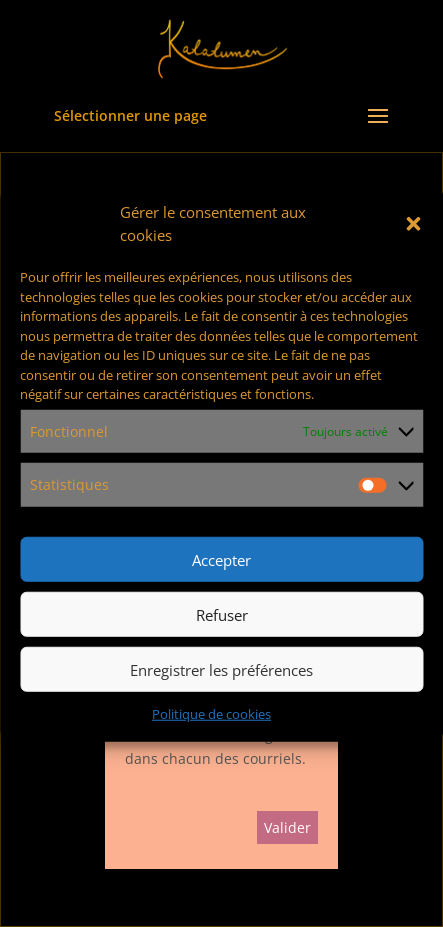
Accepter (221, 559)
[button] (413, 224)
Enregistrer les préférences (221, 669)
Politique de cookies (211, 714)
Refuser (222, 614)
